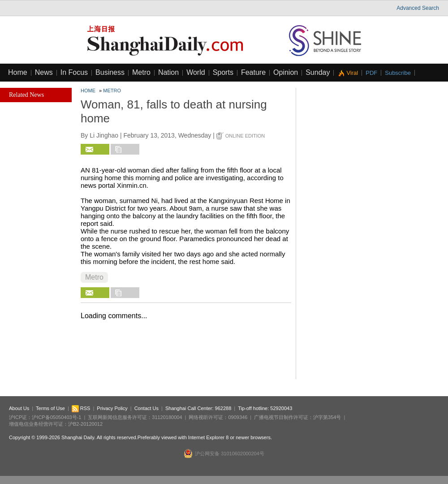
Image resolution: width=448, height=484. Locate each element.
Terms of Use (50, 408)
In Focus (74, 72)
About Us (19, 408)
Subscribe (398, 73)
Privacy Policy (112, 408)
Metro (141, 72)
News (44, 72)
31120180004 (167, 417)
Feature (253, 72)
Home (18, 72)
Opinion (286, 72)
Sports (223, 72)
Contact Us (146, 408)
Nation (168, 72)
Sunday (318, 72)
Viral (352, 73)
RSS (81, 408)
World (196, 72)
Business (110, 72)
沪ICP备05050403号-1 (56, 417)
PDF (371, 73)
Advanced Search (418, 8)
